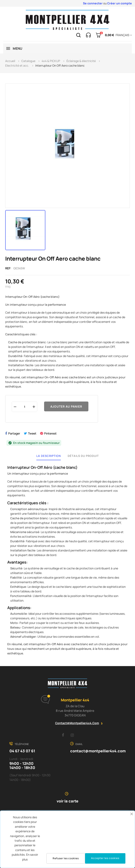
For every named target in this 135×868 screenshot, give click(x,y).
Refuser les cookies (66, 858)
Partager (14, 433)
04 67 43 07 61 (22, 751)
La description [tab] (49, 456)
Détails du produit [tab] (83, 456)
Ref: (8, 268)
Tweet (32, 433)
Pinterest (50, 433)
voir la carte (67, 801)
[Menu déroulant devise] (123, 35)
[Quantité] (24, 407)
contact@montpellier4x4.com (77, 723)
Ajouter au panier (66, 406)
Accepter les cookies (105, 858)
